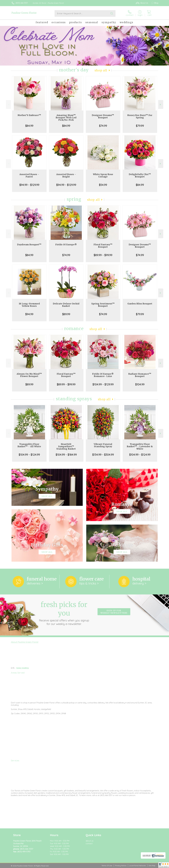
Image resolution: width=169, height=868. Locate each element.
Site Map (152, 866)
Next (161, 105)
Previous (8, 105)
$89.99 (66, 314)
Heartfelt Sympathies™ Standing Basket (66, 446)
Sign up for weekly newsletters (114, 612)
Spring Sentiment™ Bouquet (103, 305)
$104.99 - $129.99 (103, 384)
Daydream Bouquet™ (29, 245)
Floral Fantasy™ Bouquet (103, 246)
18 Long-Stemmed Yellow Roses (29, 305)
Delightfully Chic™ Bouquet (140, 175)
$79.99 (140, 126)
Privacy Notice (121, 866)
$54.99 (103, 185)
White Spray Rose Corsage (103, 175)
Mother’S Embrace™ (29, 115)
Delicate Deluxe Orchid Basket (66, 305)
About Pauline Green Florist (25, 642)
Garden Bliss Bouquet (140, 304)
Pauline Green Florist (24, 13)
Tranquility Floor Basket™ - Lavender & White (140, 446)
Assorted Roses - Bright (66, 175)
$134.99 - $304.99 (103, 455)
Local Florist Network (137, 866)
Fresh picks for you (64, 613)
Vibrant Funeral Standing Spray (103, 445)
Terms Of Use (107, 866)
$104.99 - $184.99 (66, 455)
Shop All (101, 70)
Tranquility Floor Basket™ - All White (29, 445)
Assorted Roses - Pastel (29, 175)
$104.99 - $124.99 (29, 455)
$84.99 (29, 126)
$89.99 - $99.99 (103, 255)
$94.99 (29, 314)
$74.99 (103, 126)
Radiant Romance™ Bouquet (140, 375)
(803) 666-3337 (22, 3)
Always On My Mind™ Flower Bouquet (29, 375)
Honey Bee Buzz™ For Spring (140, 116)
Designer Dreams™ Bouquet (103, 116)
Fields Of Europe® (66, 245)
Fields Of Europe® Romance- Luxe (103, 375)
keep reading (23, 668)
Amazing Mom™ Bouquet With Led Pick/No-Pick (66, 118)
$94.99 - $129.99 (29, 185)
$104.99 (140, 384)
